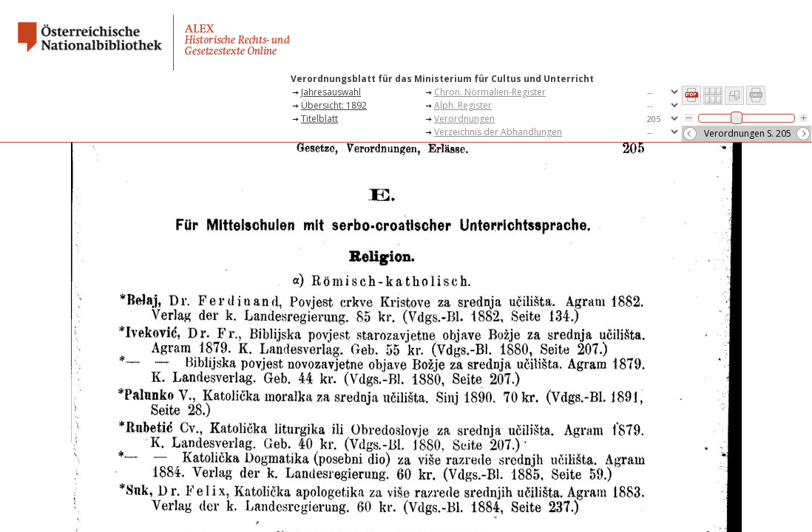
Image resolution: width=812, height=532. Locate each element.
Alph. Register (463, 105)
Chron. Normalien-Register (490, 92)
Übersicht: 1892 (334, 105)
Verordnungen (464, 119)
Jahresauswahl (331, 92)
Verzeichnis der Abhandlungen (498, 132)
